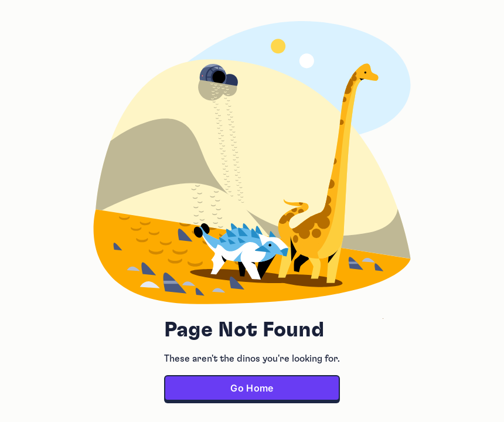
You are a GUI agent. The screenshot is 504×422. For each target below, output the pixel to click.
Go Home (252, 388)
